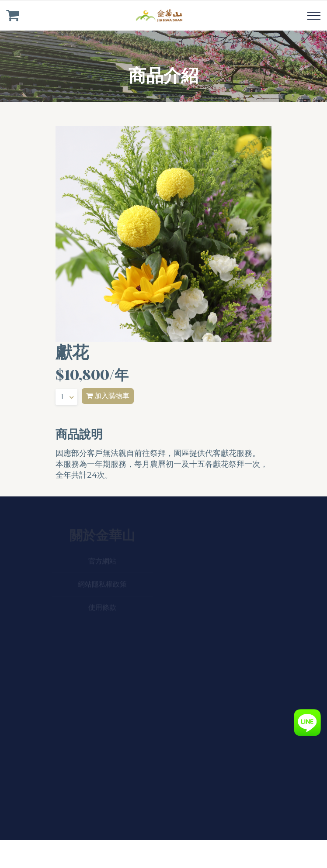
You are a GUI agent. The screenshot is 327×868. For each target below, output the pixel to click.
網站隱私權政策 (102, 585)
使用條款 (102, 608)
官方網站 (102, 562)
